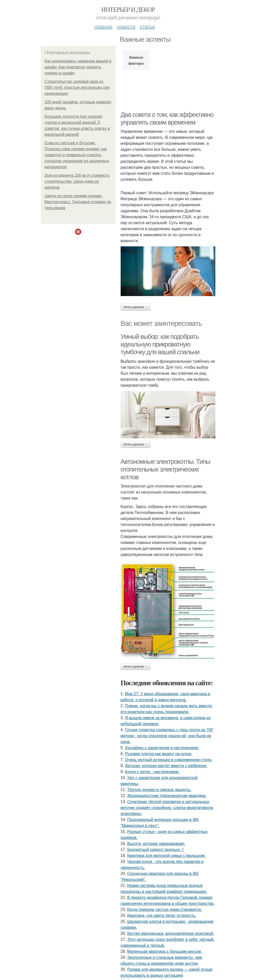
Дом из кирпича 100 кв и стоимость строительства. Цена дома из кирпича (77, 181)
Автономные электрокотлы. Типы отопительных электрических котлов (166, 469)
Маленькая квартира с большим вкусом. (165, 951)
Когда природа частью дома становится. (165, 909)
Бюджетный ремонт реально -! (155, 850)
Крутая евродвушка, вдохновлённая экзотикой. (171, 933)
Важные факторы (136, 60)
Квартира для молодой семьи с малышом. (166, 856)
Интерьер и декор (128, 10)
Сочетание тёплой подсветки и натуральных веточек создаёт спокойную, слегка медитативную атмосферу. (167, 808)
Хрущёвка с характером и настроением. (162, 748)
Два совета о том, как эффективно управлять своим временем (167, 118)
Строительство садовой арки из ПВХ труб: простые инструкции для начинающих (77, 87)
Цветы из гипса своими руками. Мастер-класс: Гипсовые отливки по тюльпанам (78, 202)
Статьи (147, 27)
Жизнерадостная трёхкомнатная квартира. (167, 796)
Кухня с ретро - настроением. (152, 772)
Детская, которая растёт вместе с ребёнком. (166, 766)
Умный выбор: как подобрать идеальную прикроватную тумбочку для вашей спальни (160, 344)
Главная (103, 27)
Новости (126, 27)
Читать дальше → (136, 307)
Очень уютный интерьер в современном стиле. (169, 760)
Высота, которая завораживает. (156, 844)
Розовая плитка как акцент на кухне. (159, 754)
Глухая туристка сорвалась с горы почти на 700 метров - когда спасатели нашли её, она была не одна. (167, 736)
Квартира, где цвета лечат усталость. (162, 915)
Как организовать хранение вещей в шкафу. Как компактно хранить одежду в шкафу (78, 67)
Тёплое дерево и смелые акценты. (159, 790)
